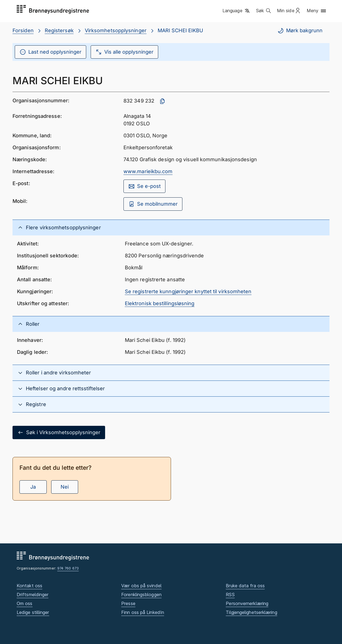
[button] (236, 11)
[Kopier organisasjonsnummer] (162, 101)
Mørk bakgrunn (300, 31)
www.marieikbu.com (148, 171)
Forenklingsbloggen (141, 595)
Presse (128, 603)
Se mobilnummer (153, 204)
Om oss (25, 603)
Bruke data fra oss (245, 586)
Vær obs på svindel (141, 586)
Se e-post (144, 186)
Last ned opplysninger (50, 52)
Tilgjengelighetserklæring (251, 612)
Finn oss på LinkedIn (143, 612)
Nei (65, 487)
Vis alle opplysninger (124, 52)
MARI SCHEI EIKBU (180, 30)
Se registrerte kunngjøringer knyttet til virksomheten (188, 291)
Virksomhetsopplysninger (116, 30)
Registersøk (59, 30)
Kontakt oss (29, 586)
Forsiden (23, 30)
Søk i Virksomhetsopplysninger (59, 432)
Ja (33, 487)
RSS (230, 595)
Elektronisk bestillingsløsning (160, 303)
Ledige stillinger (33, 612)
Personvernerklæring (247, 603)
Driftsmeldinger (33, 595)
